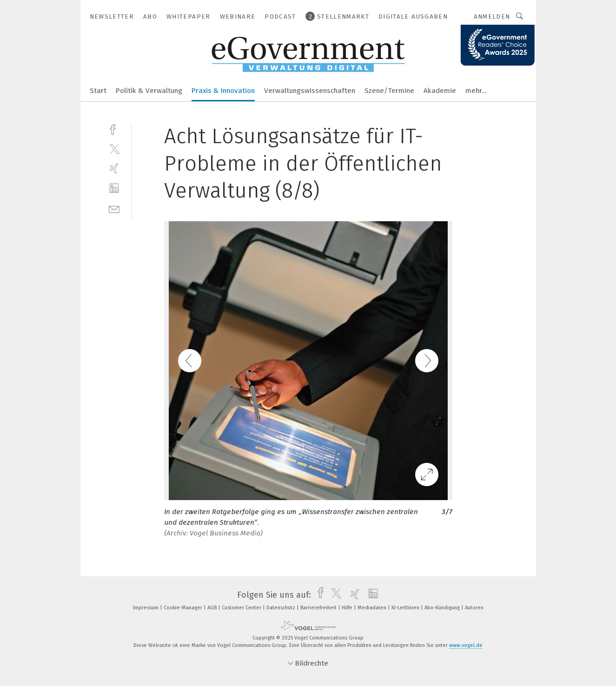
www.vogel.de (466, 645)
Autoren (474, 608)
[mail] (114, 208)
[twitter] (114, 148)
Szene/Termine (389, 91)
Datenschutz (282, 608)
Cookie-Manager (184, 608)
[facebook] (114, 129)
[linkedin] (114, 188)
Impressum (146, 608)
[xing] (114, 168)
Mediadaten (373, 608)
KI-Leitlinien (406, 608)
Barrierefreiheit (319, 608)
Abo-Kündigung (443, 608)
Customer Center (242, 608)
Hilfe (348, 608)
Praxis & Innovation (223, 91)
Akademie (440, 91)
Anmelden (492, 16)
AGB (213, 608)
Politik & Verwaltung (149, 91)
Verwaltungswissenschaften (310, 91)
